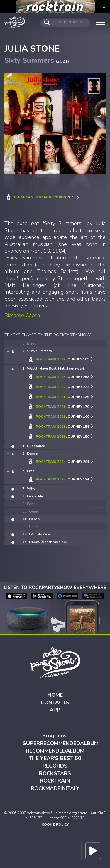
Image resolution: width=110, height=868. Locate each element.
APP (55, 710)
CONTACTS (55, 703)
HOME (55, 695)
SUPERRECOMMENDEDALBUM (61, 743)
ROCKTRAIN (55, 781)
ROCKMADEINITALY (55, 788)
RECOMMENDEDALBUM (55, 751)
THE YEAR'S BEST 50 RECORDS (55, 762)
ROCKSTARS (55, 773)
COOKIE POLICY (55, 824)
